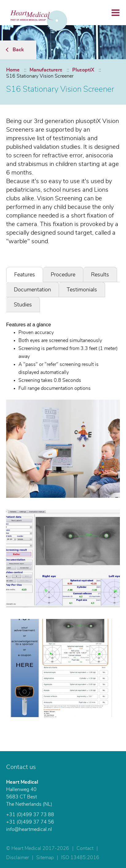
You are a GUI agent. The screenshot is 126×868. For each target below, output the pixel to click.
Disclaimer (18, 858)
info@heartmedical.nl (29, 829)
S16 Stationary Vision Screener (40, 76)
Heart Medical (22, 782)
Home (13, 70)
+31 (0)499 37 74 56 (30, 822)
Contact (85, 848)
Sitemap (45, 858)
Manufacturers (46, 70)
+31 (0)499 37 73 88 (30, 815)
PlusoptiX (83, 70)
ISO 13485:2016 (80, 858)
